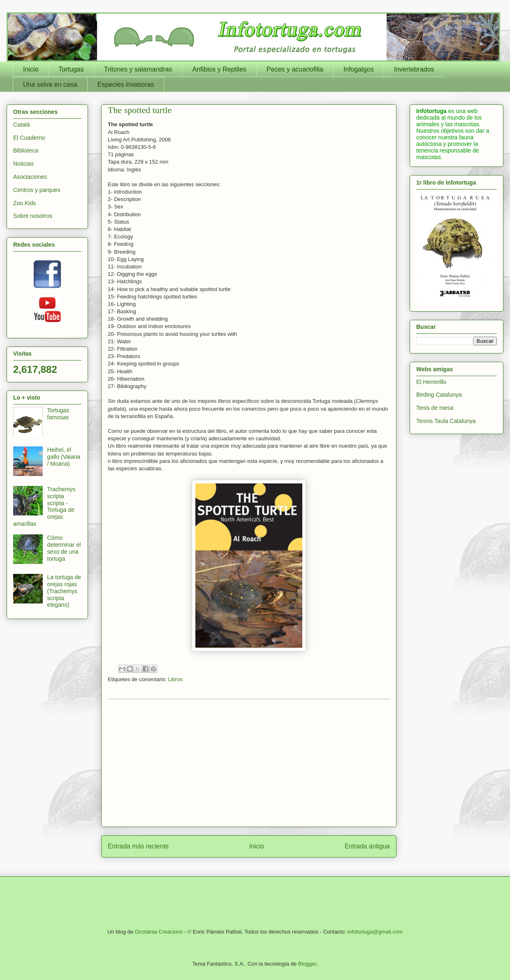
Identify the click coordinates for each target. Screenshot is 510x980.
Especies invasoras (126, 84)
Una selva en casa (50, 84)
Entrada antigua (367, 846)
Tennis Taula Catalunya (446, 421)
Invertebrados (414, 69)
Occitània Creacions (159, 932)
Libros (175, 679)
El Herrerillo (431, 382)
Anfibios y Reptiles (219, 69)
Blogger (307, 964)
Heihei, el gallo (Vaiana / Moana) (64, 457)
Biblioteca (26, 150)
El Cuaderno (29, 138)
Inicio (31, 69)
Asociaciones (30, 177)
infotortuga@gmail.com (375, 932)
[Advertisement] (249, 763)
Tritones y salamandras (138, 69)
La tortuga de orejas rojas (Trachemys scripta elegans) (64, 591)
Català (21, 125)
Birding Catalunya (439, 395)
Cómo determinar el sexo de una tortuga (64, 548)
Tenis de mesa (435, 408)
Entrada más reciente (138, 846)
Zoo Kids (24, 203)
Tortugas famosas (58, 414)
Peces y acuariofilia (295, 69)
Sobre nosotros (33, 216)
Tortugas (71, 69)
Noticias (23, 164)
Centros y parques (37, 190)
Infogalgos (359, 69)
